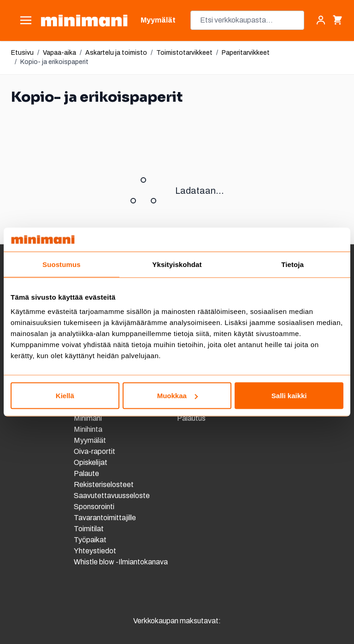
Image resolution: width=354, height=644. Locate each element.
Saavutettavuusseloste (112, 496)
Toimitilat (89, 529)
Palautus (191, 418)
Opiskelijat (91, 462)
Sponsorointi (94, 507)
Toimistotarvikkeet (184, 53)
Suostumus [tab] (62, 264)
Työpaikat (90, 540)
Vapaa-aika (59, 53)
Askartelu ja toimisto (116, 53)
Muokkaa (177, 396)
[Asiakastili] (321, 20)
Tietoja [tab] (292, 264)
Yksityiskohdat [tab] (177, 264)
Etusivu (22, 53)
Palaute (86, 473)
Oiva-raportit (95, 451)
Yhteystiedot (95, 551)
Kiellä (65, 396)
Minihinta (88, 429)
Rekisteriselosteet (104, 484)
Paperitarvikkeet (246, 53)
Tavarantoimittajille (105, 518)
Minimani (88, 418)
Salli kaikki (289, 396)
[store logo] (84, 20)
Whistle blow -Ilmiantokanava (121, 562)
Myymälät (90, 440)
